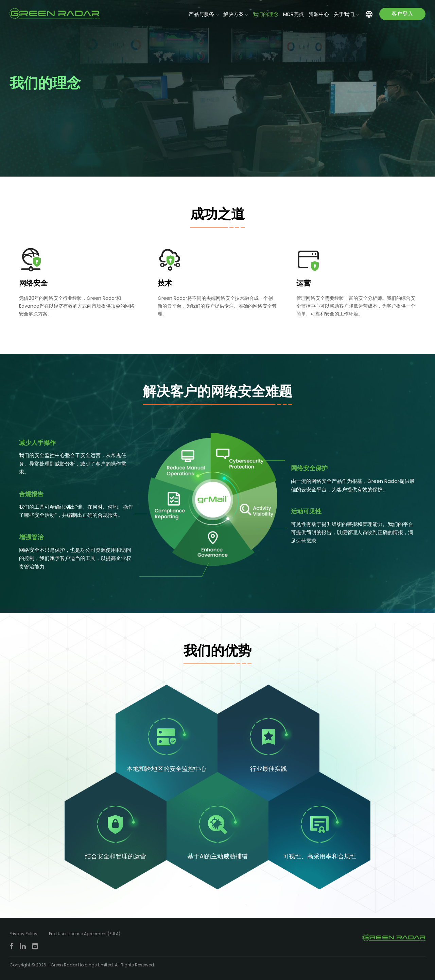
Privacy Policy (23, 934)
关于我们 (344, 14)
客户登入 (402, 14)
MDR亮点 (293, 14)
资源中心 (319, 14)
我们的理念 (266, 14)
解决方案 (233, 14)
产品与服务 (201, 14)
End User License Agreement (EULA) (85, 934)
